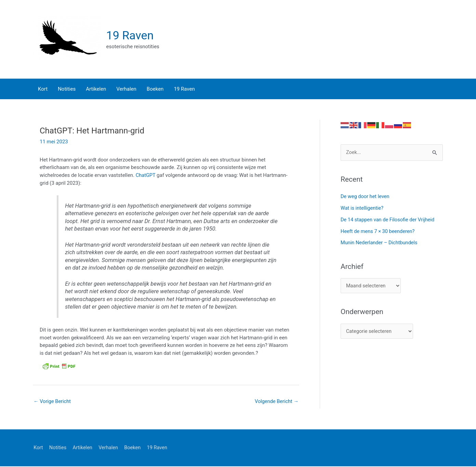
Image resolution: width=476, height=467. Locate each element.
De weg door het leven (366, 197)
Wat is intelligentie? (363, 208)
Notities (58, 448)
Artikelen (83, 448)
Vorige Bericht (53, 402)
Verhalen (110, 448)
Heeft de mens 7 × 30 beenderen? (379, 232)
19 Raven (131, 35)
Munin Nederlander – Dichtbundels (380, 243)
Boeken (135, 448)
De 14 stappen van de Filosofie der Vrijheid (389, 220)
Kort (38, 448)
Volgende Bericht (276, 402)
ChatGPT (147, 176)
